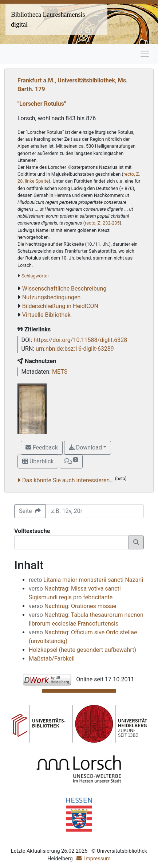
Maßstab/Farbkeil (52, 659)
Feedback (42, 447)
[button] (71, 462)
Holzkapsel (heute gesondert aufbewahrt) (82, 650)
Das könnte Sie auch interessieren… (68, 480)
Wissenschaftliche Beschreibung (64, 289)
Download (85, 447)
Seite (30, 511)
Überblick (38, 461)
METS (60, 372)
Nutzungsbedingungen (51, 297)
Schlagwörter (35, 276)
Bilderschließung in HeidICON (60, 306)
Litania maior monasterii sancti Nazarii (86, 580)
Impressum (97, 859)
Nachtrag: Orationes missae (72, 606)
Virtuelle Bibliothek (46, 315)
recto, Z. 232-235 (102, 223)
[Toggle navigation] (145, 54)
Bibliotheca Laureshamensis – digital (50, 20)
